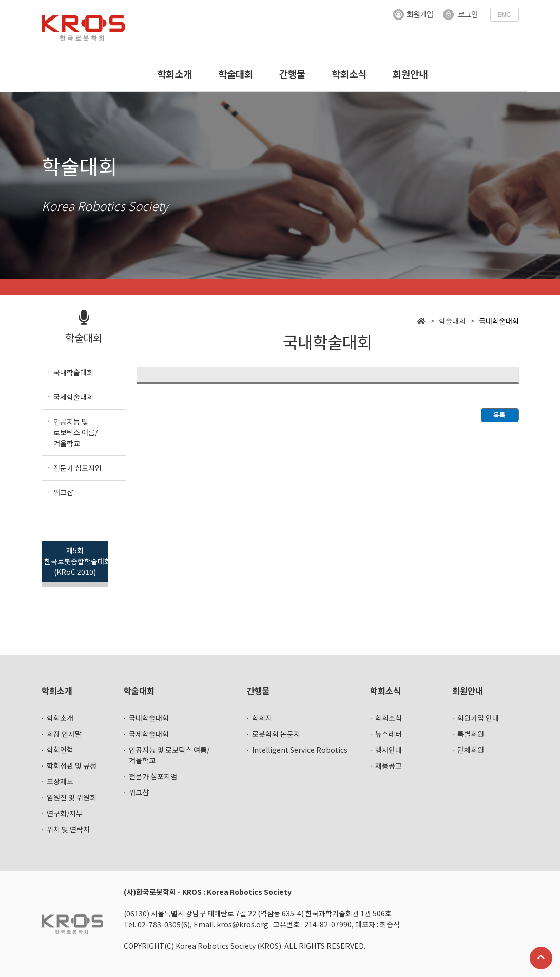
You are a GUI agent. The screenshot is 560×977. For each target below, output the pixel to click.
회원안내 (410, 74)
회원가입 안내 (478, 718)
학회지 (262, 718)
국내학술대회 (149, 718)
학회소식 (349, 74)
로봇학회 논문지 (276, 734)
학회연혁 (60, 750)
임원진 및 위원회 (72, 797)
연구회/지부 (65, 813)
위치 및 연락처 (68, 829)
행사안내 (389, 750)
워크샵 (139, 792)
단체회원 (471, 750)
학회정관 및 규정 (72, 765)
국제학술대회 (149, 734)
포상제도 (60, 781)
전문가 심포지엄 (153, 776)
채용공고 (389, 765)
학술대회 (236, 74)
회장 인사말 (64, 734)
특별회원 (471, 734)
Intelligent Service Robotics (300, 750)
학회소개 (175, 74)
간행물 (292, 74)
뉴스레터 (389, 734)
